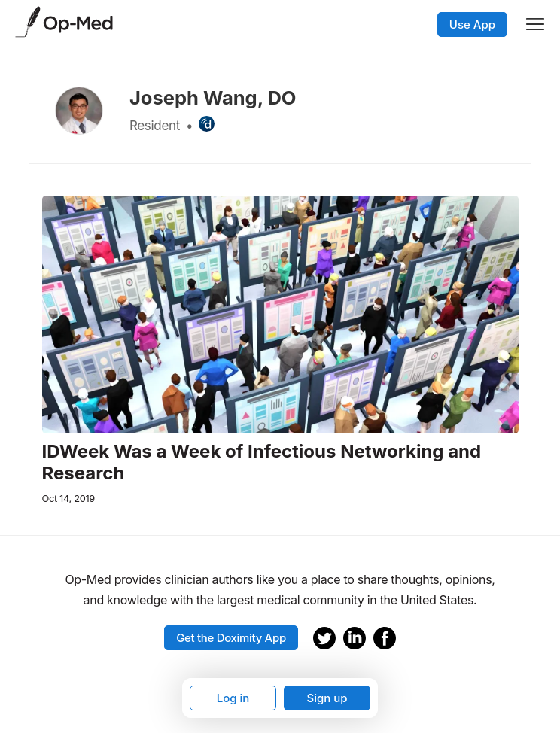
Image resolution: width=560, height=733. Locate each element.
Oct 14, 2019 (68, 499)
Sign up (327, 698)
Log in (233, 698)
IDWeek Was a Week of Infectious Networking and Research (262, 462)
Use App (472, 24)
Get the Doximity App (231, 638)
